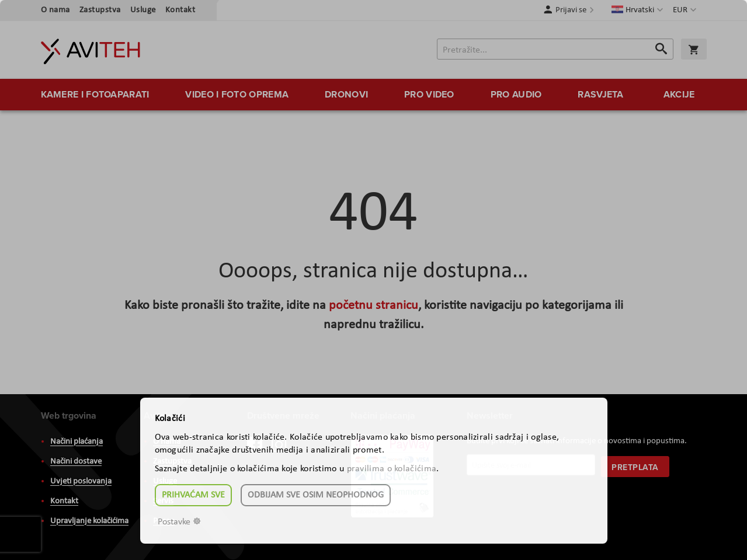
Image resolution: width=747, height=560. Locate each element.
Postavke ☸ (179, 522)
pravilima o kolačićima (392, 469)
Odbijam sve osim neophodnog (316, 495)
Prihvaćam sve (193, 495)
